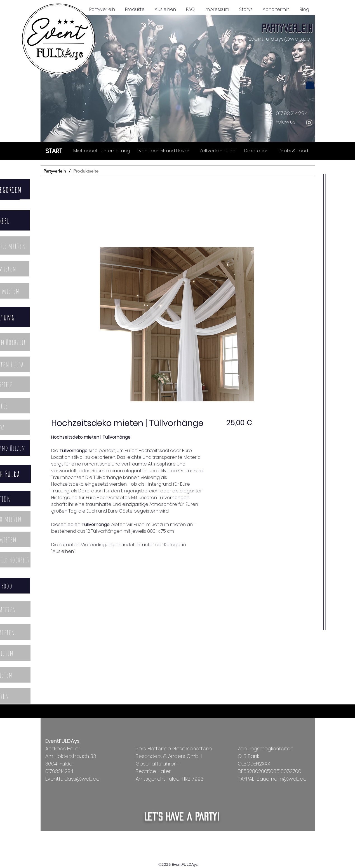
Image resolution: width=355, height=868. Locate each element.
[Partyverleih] (55, 171)
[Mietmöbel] (85, 151)
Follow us (286, 122)
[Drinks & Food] (293, 151)
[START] (54, 151)
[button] (178, 78)
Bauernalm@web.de (282, 779)
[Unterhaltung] (115, 151)
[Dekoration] (256, 151)
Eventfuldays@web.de (280, 39)
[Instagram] (309, 122)
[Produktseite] (86, 171)
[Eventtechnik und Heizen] (164, 151)
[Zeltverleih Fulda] (218, 151)
